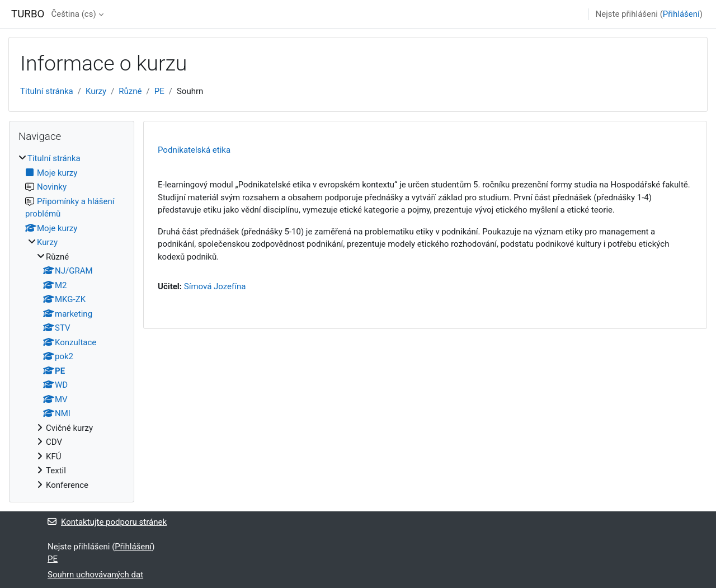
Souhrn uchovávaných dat (95, 575)
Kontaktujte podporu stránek (107, 522)
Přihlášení (681, 14)
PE (159, 91)
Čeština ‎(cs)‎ (73, 14)
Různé (130, 91)
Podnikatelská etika (194, 150)
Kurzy (96, 91)
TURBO (28, 14)
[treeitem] (72, 322)
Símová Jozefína (215, 286)
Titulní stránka (47, 91)
